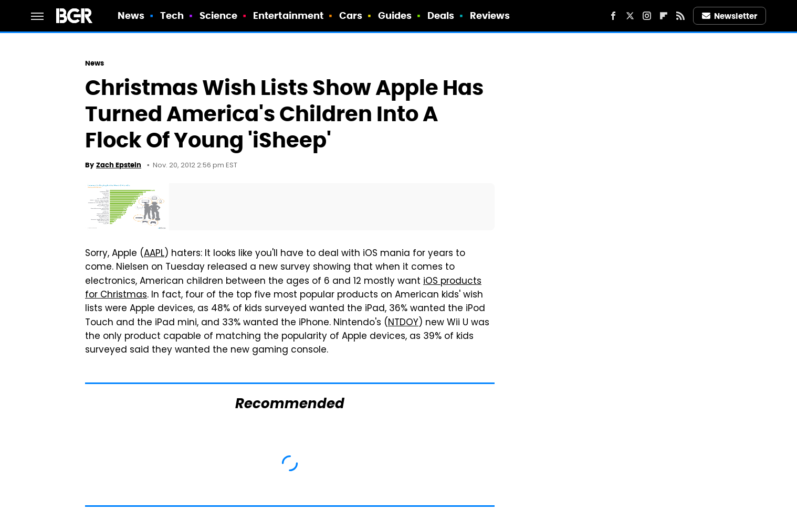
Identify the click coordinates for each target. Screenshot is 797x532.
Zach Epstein (119, 165)
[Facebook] (613, 16)
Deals (441, 15)
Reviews (490, 15)
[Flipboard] (664, 16)
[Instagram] (647, 16)
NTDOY (403, 323)
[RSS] (680, 16)
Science (219, 15)
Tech (172, 15)
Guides (395, 15)
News (131, 15)
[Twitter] (630, 16)
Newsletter (730, 16)
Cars (351, 15)
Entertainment (288, 15)
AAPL (154, 254)
